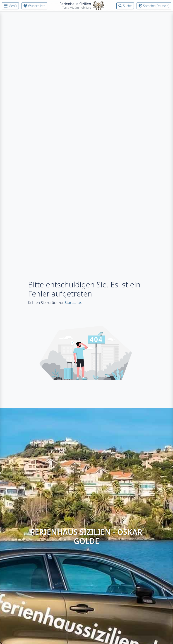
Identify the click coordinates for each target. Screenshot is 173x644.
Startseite (73, 303)
